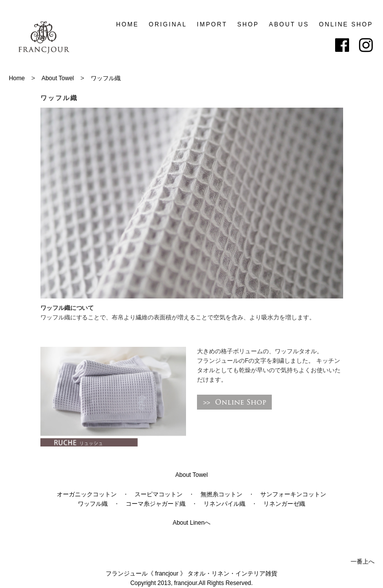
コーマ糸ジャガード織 (156, 504)
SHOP (248, 24)
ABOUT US (289, 24)
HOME (128, 24)
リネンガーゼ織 (284, 504)
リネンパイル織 (224, 504)
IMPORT (212, 24)
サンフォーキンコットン (293, 494)
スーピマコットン (159, 494)
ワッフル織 (106, 78)
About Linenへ (191, 523)
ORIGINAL (168, 24)
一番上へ (363, 562)
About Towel (58, 78)
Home (17, 78)
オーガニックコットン (87, 494)
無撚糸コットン (221, 494)
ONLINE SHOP (346, 24)
